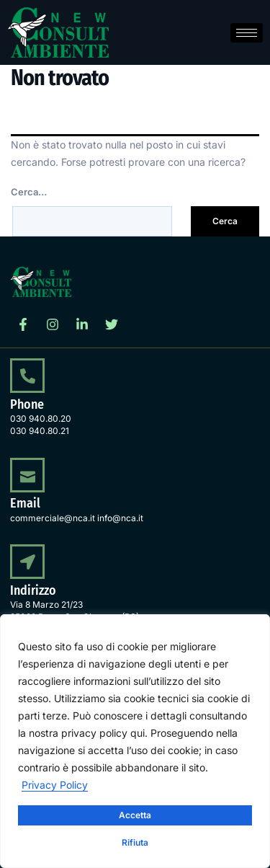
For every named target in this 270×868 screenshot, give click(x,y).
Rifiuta (135, 842)
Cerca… (29, 192)
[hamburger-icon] (247, 33)
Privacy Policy (55, 785)
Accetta (135, 815)
